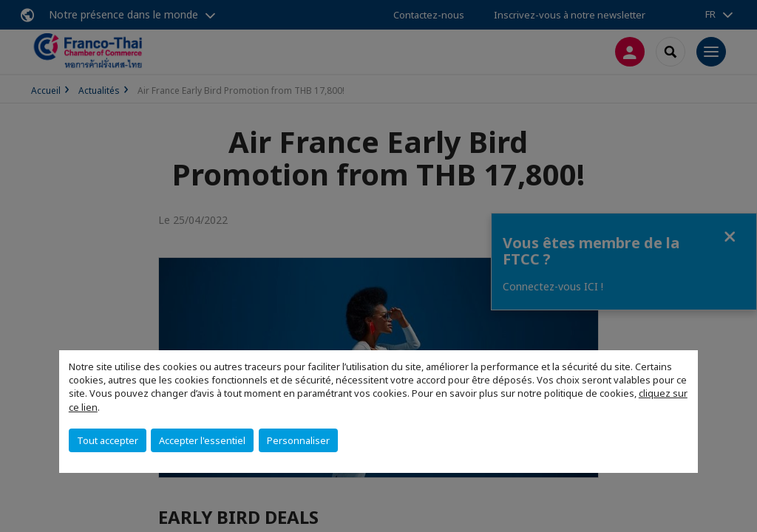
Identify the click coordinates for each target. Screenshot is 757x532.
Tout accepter (108, 440)
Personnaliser (298, 440)
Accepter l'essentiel (202, 440)
